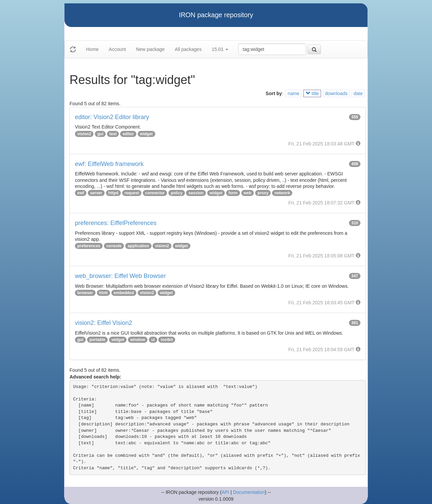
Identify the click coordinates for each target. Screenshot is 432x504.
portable (97, 340)
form (233, 193)
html (103, 293)
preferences (89, 246)
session (196, 193)
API (225, 492)
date (358, 93)
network (282, 193)
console (114, 246)
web (248, 193)
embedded (124, 293)
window (138, 340)
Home (92, 49)
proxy (263, 193)
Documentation (249, 492)
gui (100, 134)
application (138, 246)
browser (85, 293)
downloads (336, 93)
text (113, 134)
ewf (81, 193)
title (312, 93)
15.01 (220, 49)
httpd (113, 193)
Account (117, 49)
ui (153, 340)
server (96, 193)
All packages (188, 49)
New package (150, 49)
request (132, 193)
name (293, 93)
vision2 (84, 134)
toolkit (167, 340)
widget (146, 134)
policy (177, 193)
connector (155, 193)
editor (128, 134)
